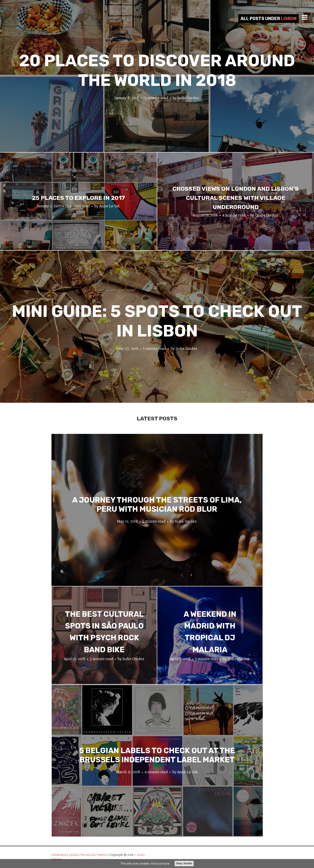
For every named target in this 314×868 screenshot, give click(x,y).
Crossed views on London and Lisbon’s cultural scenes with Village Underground (236, 198)
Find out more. (161, 864)
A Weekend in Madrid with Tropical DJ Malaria (210, 632)
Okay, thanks (184, 863)
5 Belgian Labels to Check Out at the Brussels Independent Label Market (157, 755)
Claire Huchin (267, 215)
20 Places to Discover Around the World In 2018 (157, 70)
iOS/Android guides (65, 855)
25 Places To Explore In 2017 (78, 198)
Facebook (88, 855)
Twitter (102, 855)
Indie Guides (189, 98)
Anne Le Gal (110, 206)
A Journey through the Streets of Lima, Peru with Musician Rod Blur (157, 504)
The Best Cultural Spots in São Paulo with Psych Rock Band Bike (104, 632)
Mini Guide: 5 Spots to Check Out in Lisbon (157, 321)
